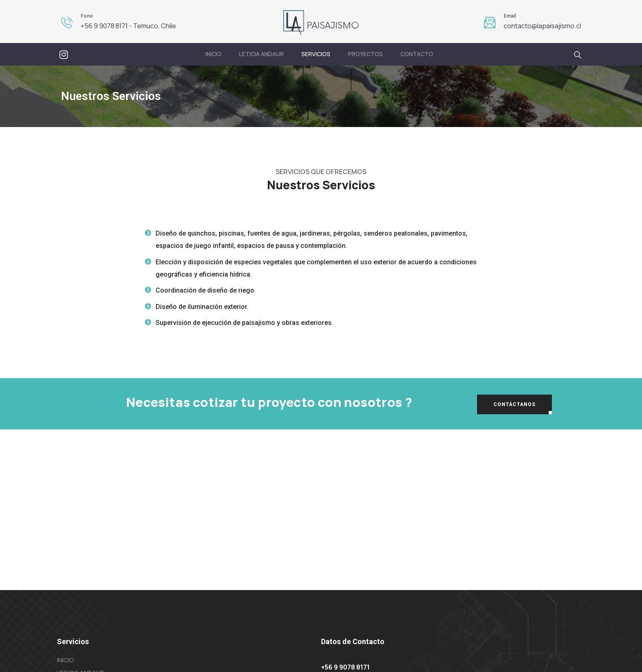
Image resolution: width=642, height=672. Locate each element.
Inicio (214, 54)
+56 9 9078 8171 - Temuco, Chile (128, 26)
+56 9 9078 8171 (345, 667)
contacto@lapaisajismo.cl (542, 26)
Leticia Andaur (261, 54)
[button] (514, 404)
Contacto (417, 54)
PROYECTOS (365, 54)
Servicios (316, 54)
